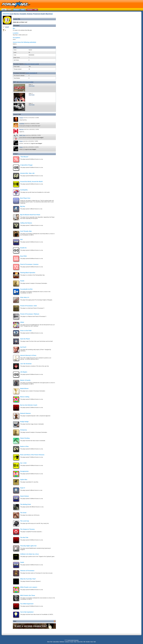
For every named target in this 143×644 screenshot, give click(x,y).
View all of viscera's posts (32, 64)
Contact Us (67, 642)
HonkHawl (22, 124)
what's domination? (32, 73)
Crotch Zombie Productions (73, 640)
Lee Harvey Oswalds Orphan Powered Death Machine (31, 14)
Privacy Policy (80, 642)
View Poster (32, 86)
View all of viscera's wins (26, 82)
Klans (75, 642)
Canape (21, 118)
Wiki (84, 642)
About (48, 642)
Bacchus (21, 129)
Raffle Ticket (22, 135)
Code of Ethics (56, 642)
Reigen (21, 141)
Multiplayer (62, 642)
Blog (51, 642)
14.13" (7, 27)
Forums (72, 642)
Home (92, 642)
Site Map (88, 642)
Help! (95, 642)
